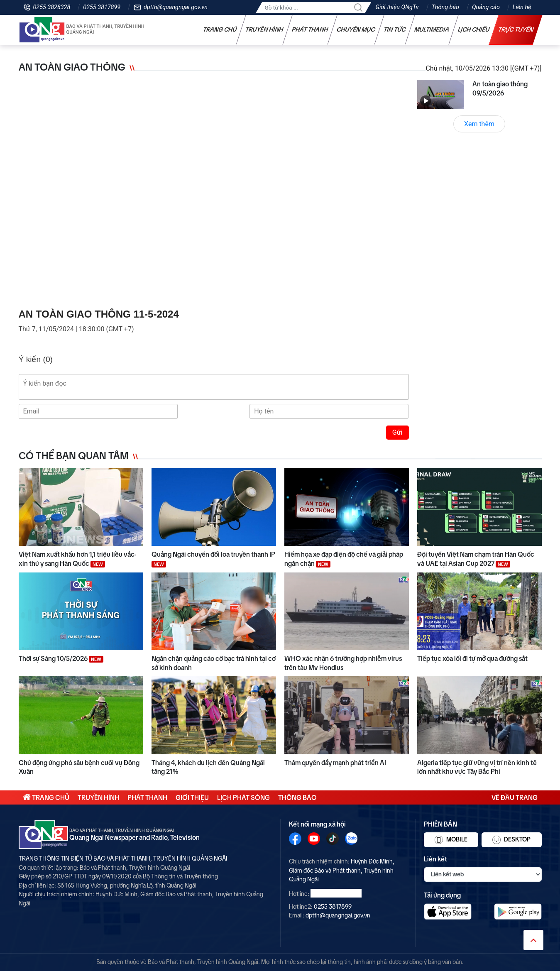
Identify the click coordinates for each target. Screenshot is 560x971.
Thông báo (445, 7)
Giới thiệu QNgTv (397, 7)
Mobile (451, 840)
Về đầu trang (515, 797)
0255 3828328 (52, 7)
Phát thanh (310, 29)
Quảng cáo (486, 7)
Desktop (511, 840)
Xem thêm (479, 124)
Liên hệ (522, 7)
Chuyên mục (356, 29)
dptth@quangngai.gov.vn (176, 7)
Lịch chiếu (473, 29)
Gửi (397, 432)
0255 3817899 (102, 7)
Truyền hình (264, 29)
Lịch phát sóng (243, 797)
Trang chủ (220, 29)
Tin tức (394, 29)
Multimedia (432, 29)
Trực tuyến (516, 29)
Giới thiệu (192, 797)
